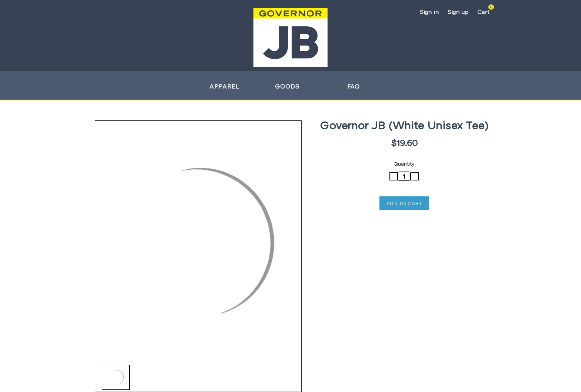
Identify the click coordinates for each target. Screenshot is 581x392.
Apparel (228, 86)
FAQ (353, 86)
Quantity (404, 164)
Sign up (458, 12)
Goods (290, 86)
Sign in (429, 12)
